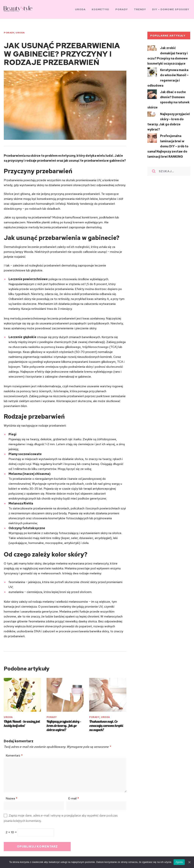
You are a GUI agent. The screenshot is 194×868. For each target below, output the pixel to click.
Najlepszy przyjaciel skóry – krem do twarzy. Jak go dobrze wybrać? (64, 724)
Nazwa (11, 796)
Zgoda (179, 862)
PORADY (9, 32)
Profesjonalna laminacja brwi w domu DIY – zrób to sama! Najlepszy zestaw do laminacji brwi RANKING (168, 141)
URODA (20, 32)
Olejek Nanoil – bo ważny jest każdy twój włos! (22, 721)
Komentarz (14, 753)
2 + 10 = (12, 830)
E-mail (74, 796)
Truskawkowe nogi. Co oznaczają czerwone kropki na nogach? (106, 724)
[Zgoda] (189, 862)
